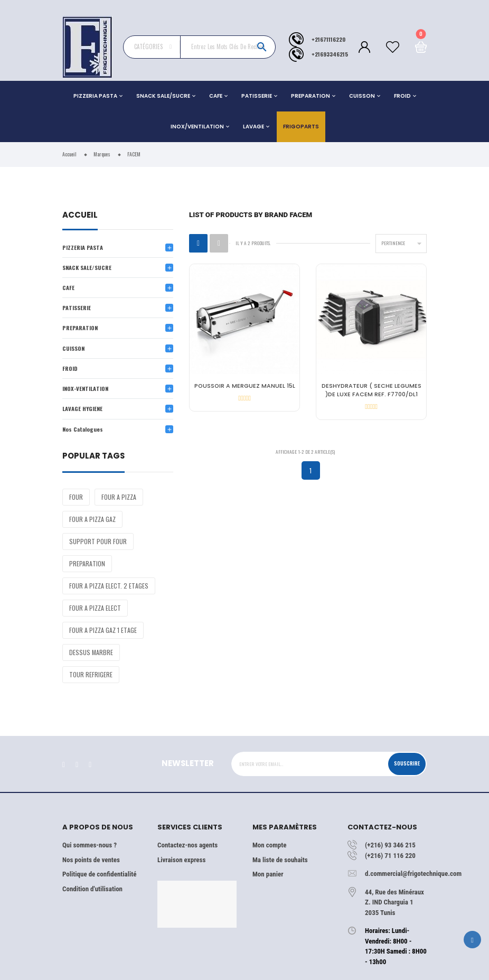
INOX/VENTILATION (197, 127)
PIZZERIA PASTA (95, 96)
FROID (402, 96)
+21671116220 (328, 39)
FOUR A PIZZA (119, 497)
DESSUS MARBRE (91, 652)
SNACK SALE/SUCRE (163, 96)
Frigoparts (301, 127)
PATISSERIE (257, 96)
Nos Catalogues (83, 429)
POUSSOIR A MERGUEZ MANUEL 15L (245, 386)
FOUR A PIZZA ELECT (95, 608)
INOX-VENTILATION (85, 388)
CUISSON (362, 96)
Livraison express (181, 860)
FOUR (76, 497)
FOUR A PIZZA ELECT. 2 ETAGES (109, 586)
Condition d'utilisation (92, 889)
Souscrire (407, 763)
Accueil (80, 216)
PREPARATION (311, 96)
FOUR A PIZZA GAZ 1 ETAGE (103, 630)
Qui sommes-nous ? (90, 845)
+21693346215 (330, 54)
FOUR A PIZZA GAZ (92, 519)
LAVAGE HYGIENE (82, 408)
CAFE (216, 96)
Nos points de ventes (91, 860)
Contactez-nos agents (187, 845)
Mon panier (268, 874)
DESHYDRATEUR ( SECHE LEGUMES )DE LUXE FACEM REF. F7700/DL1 (372, 390)
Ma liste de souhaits (280, 860)
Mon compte (269, 845)
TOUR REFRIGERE (91, 674)
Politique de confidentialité (99, 874)
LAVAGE (253, 127)
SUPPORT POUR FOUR (98, 541)
